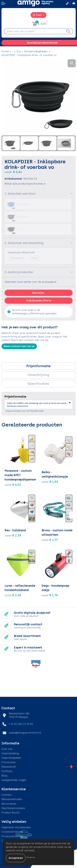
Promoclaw (9, 762)
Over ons (7, 749)
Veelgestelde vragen (14, 780)
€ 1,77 (50, 540)
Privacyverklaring (12, 836)
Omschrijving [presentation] (38, 375)
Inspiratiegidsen (11, 758)
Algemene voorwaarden (16, 827)
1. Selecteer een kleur (20, 194)
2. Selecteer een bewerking (24, 243)
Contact (7, 795)
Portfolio (7, 771)
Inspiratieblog (10, 753)
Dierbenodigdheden (36, 51)
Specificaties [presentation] (38, 384)
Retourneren (9, 804)
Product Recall (10, 813)
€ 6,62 (13, 485)
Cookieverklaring (12, 832)
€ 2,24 (13, 535)
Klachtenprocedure (13, 808)
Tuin (19, 51)
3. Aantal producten (19, 272)
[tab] (38, 366)
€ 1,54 (50, 482)
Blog (4, 776)
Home (5, 51)
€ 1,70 (50, 595)
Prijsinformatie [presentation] (38, 366)
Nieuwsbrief (9, 767)
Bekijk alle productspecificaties (25, 184)
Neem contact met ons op (19, 346)
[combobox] (34, 31)
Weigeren (31, 857)
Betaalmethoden (12, 799)
